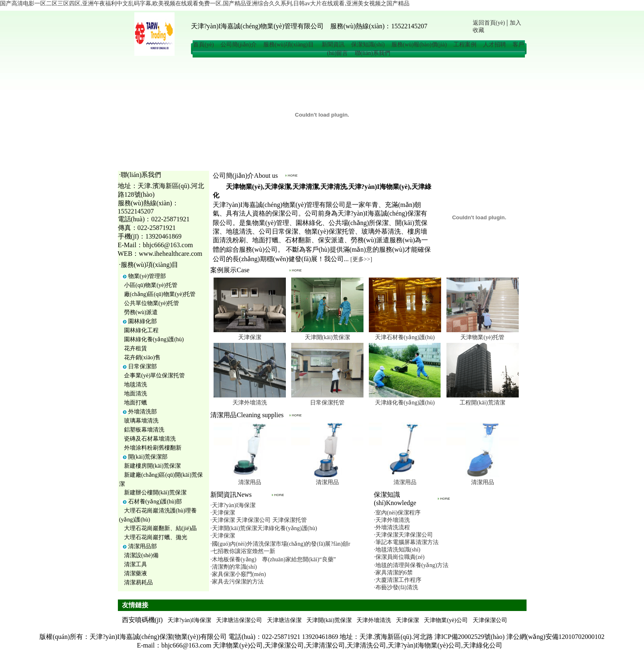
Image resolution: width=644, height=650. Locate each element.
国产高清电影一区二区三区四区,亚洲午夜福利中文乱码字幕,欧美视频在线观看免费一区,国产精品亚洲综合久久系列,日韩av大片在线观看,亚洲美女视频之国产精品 (205, 3)
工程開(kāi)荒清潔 (482, 403)
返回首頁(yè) (489, 23)
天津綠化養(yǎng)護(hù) (405, 403)
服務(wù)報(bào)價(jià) (419, 45)
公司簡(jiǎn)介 (239, 45)
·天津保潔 (223, 513)
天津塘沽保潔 (284, 620)
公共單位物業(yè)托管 (152, 303)
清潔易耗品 (138, 582)
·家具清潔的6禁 (393, 573)
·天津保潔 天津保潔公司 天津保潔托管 (259, 520)
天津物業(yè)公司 (446, 620)
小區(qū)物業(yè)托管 (151, 285)
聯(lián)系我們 (373, 53)
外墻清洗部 (143, 412)
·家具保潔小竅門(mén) (238, 574)
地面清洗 (136, 394)
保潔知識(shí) (368, 45)
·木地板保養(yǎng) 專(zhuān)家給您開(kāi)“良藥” (273, 559)
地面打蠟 (136, 403)
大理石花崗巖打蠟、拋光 (156, 537)
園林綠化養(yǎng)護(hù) (154, 339)
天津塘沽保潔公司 (239, 620)
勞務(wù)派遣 (141, 312)
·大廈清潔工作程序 (398, 580)
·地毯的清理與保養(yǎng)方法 (411, 565)
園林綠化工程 (141, 330)
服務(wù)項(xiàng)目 (289, 45)
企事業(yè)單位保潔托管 (155, 376)
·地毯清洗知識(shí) (397, 550)
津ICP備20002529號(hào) (470, 637)
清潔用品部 (143, 546)
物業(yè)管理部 (147, 276)
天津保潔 (250, 337)
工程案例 (465, 45)
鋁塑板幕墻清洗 (144, 430)
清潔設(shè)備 (141, 555)
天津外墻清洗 (250, 403)
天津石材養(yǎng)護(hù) (405, 337)
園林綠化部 (143, 321)
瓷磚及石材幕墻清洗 (150, 439)
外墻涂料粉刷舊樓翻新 (153, 448)
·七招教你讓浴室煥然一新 (243, 551)
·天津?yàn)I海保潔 (233, 505)
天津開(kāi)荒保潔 (327, 337)
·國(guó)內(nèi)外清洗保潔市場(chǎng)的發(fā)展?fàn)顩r (280, 544)
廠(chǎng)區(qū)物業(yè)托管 (160, 294)
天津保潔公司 (490, 620)
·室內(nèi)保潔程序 (397, 513)
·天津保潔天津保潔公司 (403, 535)
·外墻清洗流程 (392, 527)
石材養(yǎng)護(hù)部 (155, 502)
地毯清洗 (136, 385)
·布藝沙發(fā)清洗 (396, 587)
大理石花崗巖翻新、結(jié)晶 (160, 528)
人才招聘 (494, 45)
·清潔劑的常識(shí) (233, 567)
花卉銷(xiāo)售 (142, 357)
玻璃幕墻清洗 (141, 421)
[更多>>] (361, 259)
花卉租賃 (136, 348)
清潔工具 (136, 564)
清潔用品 (250, 482)
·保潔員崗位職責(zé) (399, 557)
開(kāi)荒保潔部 (148, 457)
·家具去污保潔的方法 (237, 582)
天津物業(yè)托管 (482, 337)
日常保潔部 (143, 366)
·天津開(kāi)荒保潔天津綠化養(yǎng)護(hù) (264, 528)
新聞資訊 (333, 45)
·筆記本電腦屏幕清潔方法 (406, 542)
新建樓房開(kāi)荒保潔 (152, 466)
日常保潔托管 (327, 403)
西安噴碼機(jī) (143, 620)
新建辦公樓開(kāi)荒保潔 (155, 493)
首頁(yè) (204, 45)
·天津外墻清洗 (392, 520)
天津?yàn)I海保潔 (189, 620)
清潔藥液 (136, 573)
